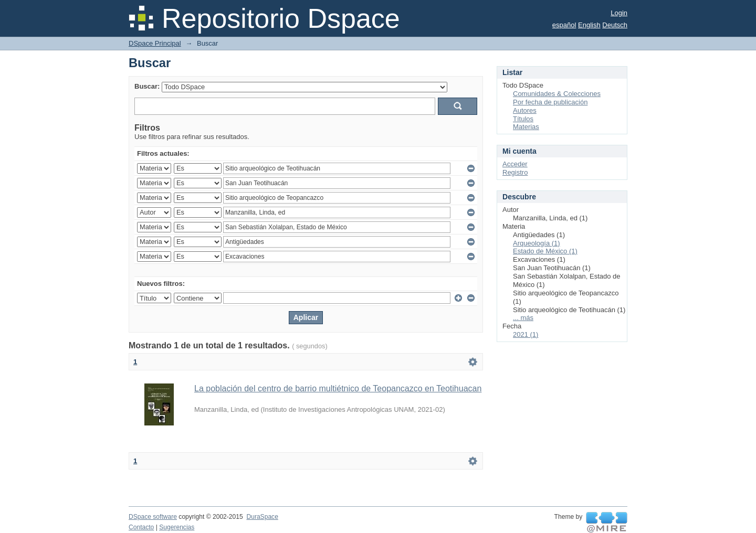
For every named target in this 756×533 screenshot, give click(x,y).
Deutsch (615, 25)
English (589, 25)
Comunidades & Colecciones (557, 94)
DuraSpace (262, 517)
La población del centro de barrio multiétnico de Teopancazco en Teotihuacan (338, 388)
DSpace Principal (155, 43)
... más (523, 318)
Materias (526, 127)
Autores (525, 110)
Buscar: (147, 86)
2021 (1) (526, 334)
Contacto (141, 527)
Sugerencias (177, 527)
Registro (515, 172)
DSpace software (153, 517)
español (564, 25)
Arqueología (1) (537, 243)
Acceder (515, 164)
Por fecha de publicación (550, 102)
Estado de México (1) (545, 251)
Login (619, 13)
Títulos (523, 119)
